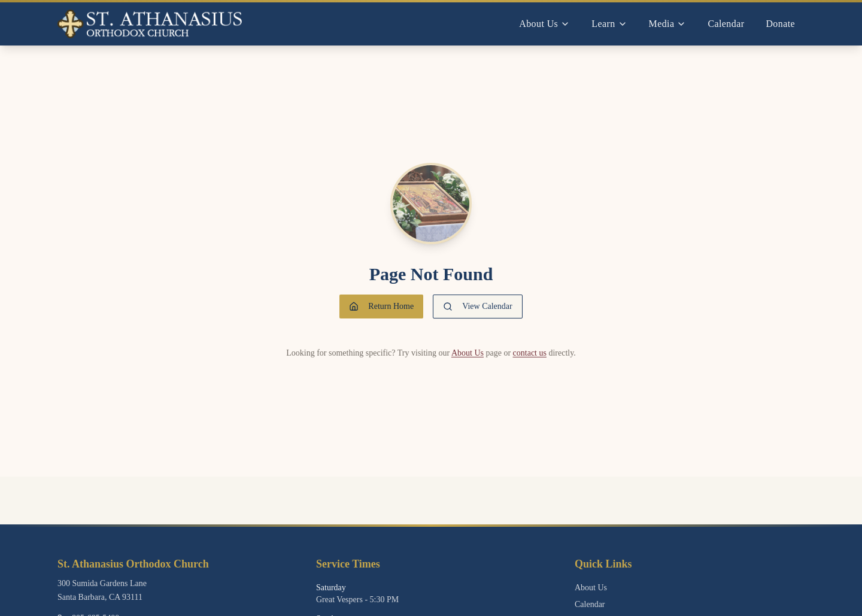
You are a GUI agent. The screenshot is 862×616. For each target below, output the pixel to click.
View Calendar (478, 307)
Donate (780, 24)
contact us (530, 353)
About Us (468, 353)
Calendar (726, 24)
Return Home (381, 307)
